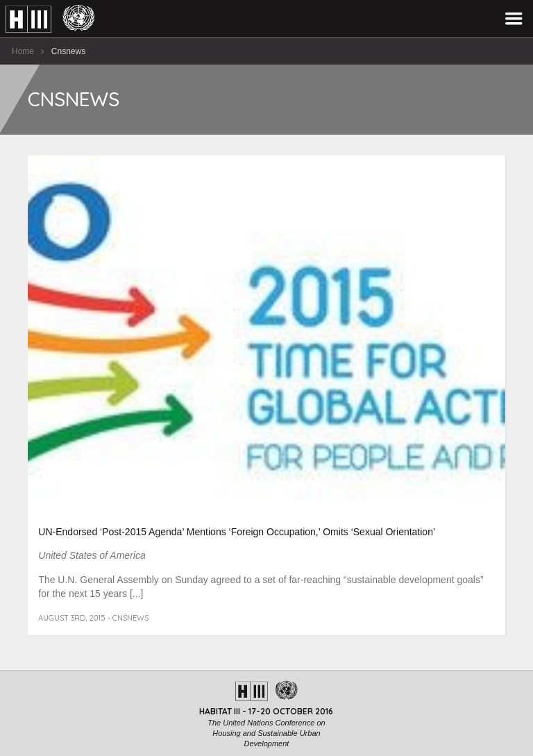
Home (23, 51)
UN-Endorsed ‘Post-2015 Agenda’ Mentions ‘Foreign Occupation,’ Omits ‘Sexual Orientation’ (237, 532)
